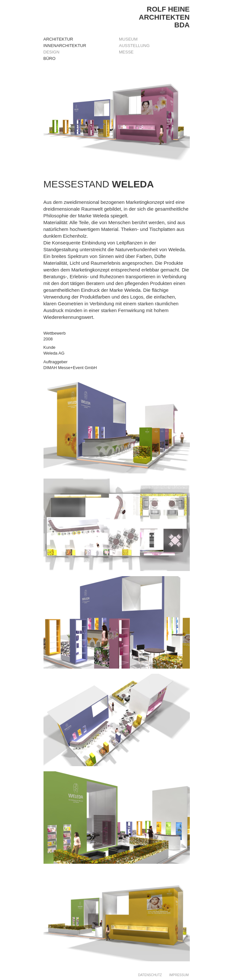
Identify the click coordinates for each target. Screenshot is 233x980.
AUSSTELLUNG (134, 46)
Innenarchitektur (65, 46)
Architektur (58, 39)
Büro (50, 58)
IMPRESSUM (179, 975)
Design (52, 52)
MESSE (126, 52)
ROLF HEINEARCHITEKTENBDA (164, 17)
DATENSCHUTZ (150, 975)
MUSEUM (128, 39)
